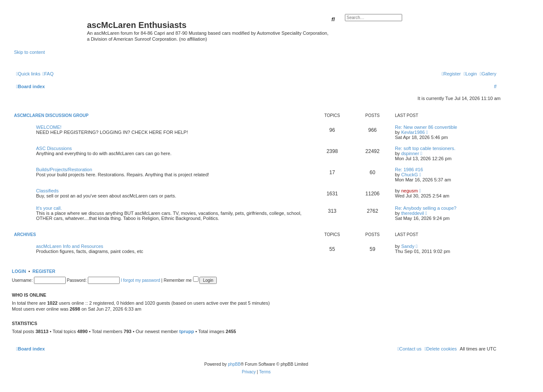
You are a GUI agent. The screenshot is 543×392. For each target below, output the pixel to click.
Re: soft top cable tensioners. (425, 148)
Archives (25, 235)
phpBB (234, 364)
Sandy (408, 246)
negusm (410, 191)
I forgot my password (141, 280)
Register (44, 271)
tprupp (187, 331)
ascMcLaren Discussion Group (51, 115)
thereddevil (413, 213)
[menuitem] (488, 74)
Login (19, 271)
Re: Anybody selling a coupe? (426, 208)
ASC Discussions (54, 148)
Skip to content (29, 52)
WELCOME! (49, 127)
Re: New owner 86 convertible (426, 127)
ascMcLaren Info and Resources (70, 246)
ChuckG (410, 175)
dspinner (410, 153)
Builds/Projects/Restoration (64, 170)
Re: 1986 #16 (409, 170)
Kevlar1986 (413, 132)
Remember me (181, 280)
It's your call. (49, 208)
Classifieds (47, 191)
